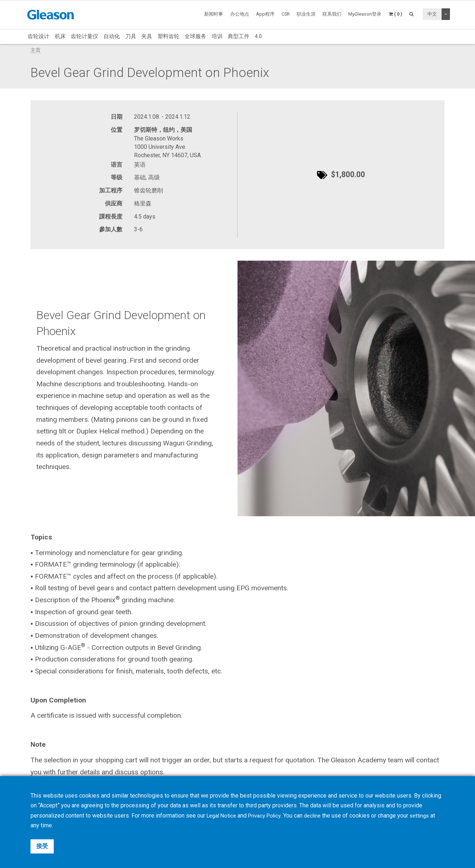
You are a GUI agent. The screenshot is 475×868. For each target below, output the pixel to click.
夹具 (147, 36)
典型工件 (239, 36)
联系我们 (332, 14)
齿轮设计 (38, 36)
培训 (217, 36)
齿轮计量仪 (84, 36)
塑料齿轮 (169, 36)
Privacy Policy (269, 816)
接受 (42, 846)
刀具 (131, 36)
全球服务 (195, 36)
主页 (36, 50)
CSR (286, 14)
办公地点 (240, 14)
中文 (432, 14)
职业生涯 (306, 14)
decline (319, 816)
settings (428, 816)
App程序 (265, 14)
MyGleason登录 (365, 14)
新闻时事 (214, 14)
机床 (60, 36)
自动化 (112, 36)
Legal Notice (223, 816)
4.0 (258, 36)
